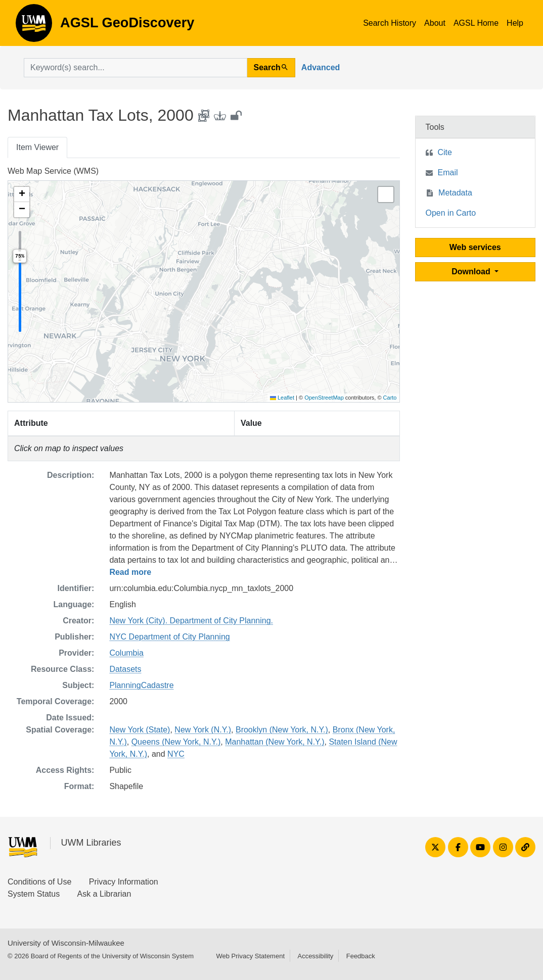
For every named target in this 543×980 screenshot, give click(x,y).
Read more (130, 572)
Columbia (126, 653)
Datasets (125, 669)
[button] (22, 194)
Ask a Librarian (104, 894)
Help (515, 23)
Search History (390, 23)
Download (472, 272)
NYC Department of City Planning (169, 637)
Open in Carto (451, 213)
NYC (176, 754)
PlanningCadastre (141, 685)
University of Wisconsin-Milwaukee (66, 943)
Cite (445, 152)
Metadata (455, 193)
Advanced (321, 67)
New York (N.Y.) (203, 730)
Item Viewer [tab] (37, 147)
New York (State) (140, 730)
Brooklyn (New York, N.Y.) (282, 730)
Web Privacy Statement (250, 956)
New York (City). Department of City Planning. (191, 621)
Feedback (361, 956)
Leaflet (282, 398)
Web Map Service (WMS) (53, 171)
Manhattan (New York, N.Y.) (275, 742)
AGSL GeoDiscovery (34, 26)
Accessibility (315, 956)
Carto (390, 398)
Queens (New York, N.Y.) (176, 742)
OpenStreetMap (324, 398)
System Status (34, 894)
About (435, 23)
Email (448, 173)
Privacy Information (124, 882)
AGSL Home (476, 23)
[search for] (135, 68)
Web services (475, 247)
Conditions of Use (39, 882)
